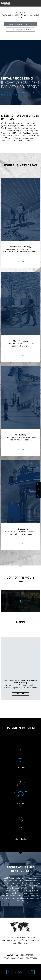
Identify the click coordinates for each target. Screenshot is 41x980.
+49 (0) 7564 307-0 (32, 940)
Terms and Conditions (13, 958)
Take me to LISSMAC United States (20, 24)
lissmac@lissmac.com (20, 943)
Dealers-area (32, 958)
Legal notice (13, 955)
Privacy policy (28, 955)
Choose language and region (20, 29)
